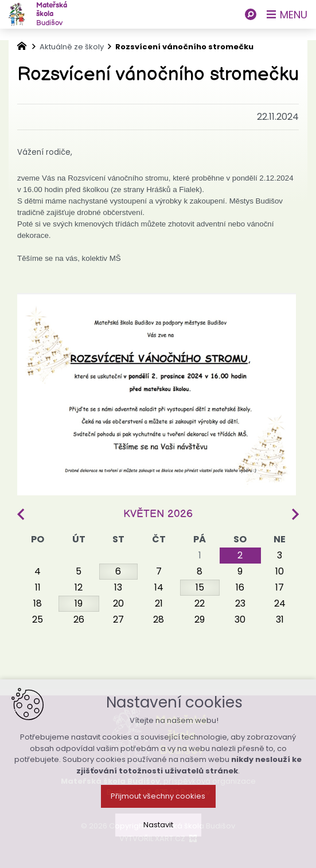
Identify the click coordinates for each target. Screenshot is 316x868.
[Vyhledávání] (251, 14)
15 (200, 587)
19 (79, 603)
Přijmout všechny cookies (158, 810)
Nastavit (158, 838)
